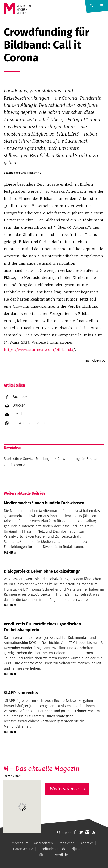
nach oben (92, 360)
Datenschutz (23, 849)
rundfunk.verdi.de (52, 849)
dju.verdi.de (81, 849)
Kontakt (86, 843)
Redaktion (34, 173)
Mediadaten (44, 843)
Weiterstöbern (64, 789)
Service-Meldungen (38, 459)
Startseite (12, 459)
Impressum (20, 843)
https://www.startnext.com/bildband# (39, 350)
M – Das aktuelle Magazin (41, 769)
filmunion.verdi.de (53, 855)
